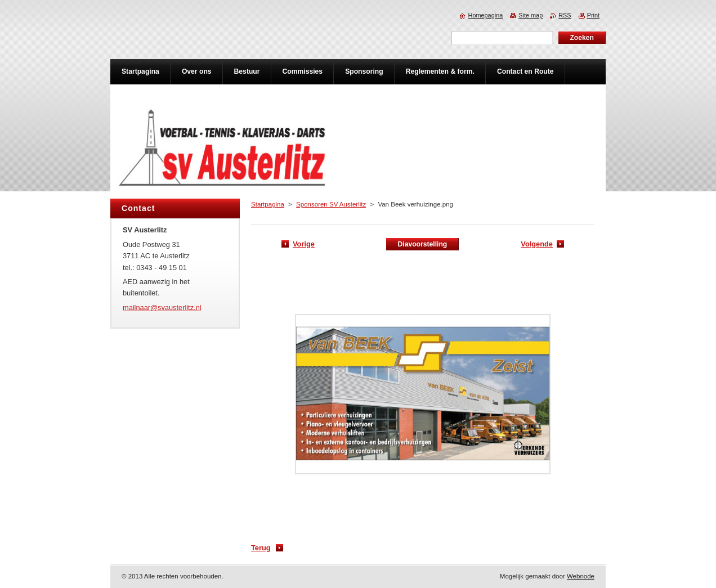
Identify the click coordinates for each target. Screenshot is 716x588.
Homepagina (486, 15)
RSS (565, 15)
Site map (531, 15)
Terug (261, 548)
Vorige (304, 244)
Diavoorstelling (422, 244)
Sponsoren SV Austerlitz (331, 204)
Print (593, 15)
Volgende (537, 244)
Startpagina (268, 204)
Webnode (581, 576)
